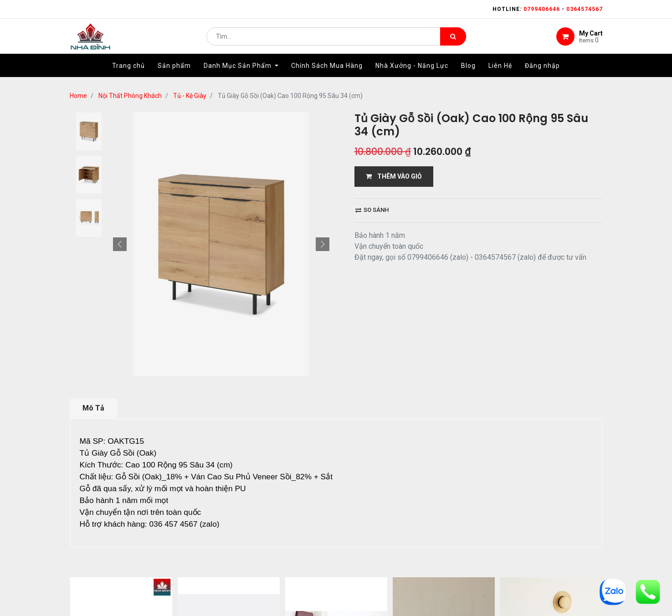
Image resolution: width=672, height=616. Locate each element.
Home (78, 96)
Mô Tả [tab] (93, 408)
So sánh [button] (372, 210)
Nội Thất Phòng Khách (130, 96)
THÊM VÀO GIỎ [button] (394, 176)
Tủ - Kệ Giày (190, 96)
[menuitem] (128, 72)
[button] (120, 244)
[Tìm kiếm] (453, 39)
